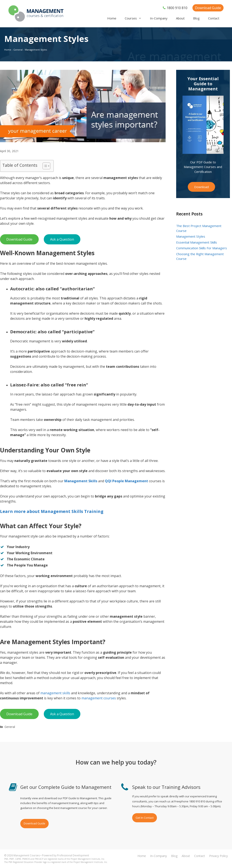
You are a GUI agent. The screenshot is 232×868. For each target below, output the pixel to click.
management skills (55, 693)
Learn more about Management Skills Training (52, 511)
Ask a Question (62, 239)
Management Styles (191, 236)
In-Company (159, 18)
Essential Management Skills (197, 242)
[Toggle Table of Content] (44, 166)
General (18, 50)
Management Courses (27, 855)
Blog (196, 18)
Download (201, 187)
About (180, 18)
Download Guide (208, 8)
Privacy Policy (218, 856)
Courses (135, 18)
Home (112, 18)
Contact (214, 18)
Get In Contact (145, 818)
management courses (99, 698)
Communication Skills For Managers (202, 248)
